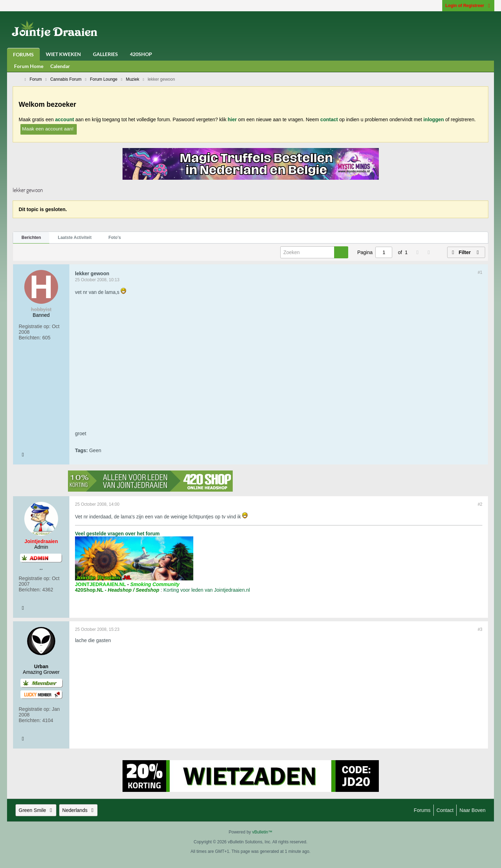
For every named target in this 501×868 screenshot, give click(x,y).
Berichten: (30, 338)
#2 (480, 504)
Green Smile (36, 810)
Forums (23, 54)
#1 (480, 272)
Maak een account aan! (48, 128)
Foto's (115, 238)
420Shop (141, 54)
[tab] (31, 238)
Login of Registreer (468, 6)
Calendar (60, 66)
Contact (445, 810)
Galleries (105, 54)
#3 (480, 629)
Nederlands (79, 810)
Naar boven (472, 810)
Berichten (31, 238)
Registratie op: (35, 326)
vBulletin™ (262, 832)
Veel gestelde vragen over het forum (117, 534)
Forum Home (29, 66)
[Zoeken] (314, 252)
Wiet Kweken (63, 54)
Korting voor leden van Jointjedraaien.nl (207, 590)
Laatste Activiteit (75, 238)
